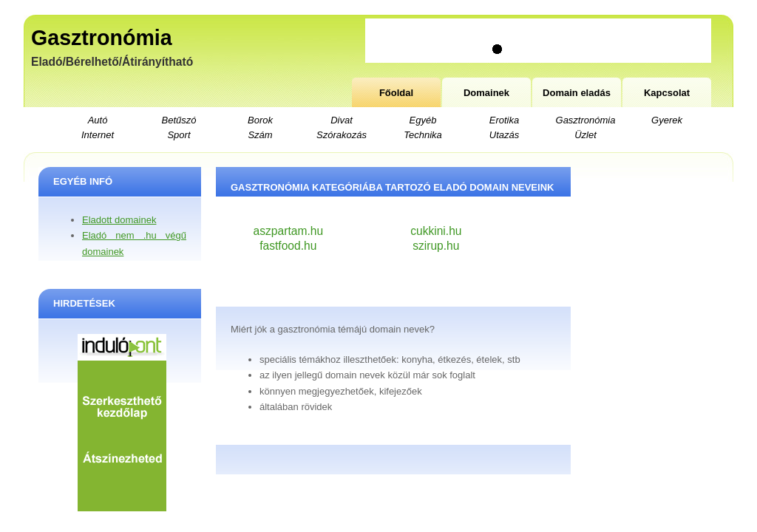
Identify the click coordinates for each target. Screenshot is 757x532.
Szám (260, 135)
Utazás (504, 135)
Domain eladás (577, 93)
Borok (260, 120)
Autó (98, 120)
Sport (179, 135)
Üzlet (585, 135)
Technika (423, 135)
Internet (98, 135)
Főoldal (396, 93)
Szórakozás (342, 135)
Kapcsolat (667, 93)
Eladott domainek (119, 220)
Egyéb (423, 120)
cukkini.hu (436, 231)
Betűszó (179, 120)
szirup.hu (436, 246)
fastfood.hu (288, 246)
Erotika (504, 120)
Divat (342, 120)
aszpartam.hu (288, 231)
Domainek (486, 93)
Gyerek (667, 120)
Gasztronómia (102, 38)
